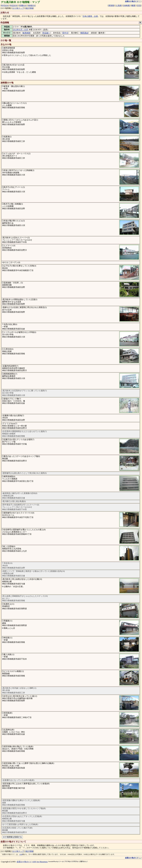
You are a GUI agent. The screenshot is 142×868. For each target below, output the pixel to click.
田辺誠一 (46, 33)
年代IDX (5, 5)
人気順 (119, 5)
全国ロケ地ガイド (24, 862)
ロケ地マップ (18, 8)
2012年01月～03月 (21, 30)
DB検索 (126, 5)
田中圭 (65, 33)
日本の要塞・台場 (90, 16)
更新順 (111, 5)
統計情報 (29, 8)
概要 (133, 5)
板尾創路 (26, 33)
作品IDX (14, 5)
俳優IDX (23, 5)
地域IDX (32, 5)
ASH (21, 854)
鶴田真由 (84, 33)
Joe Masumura (42, 862)
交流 (139, 5)
